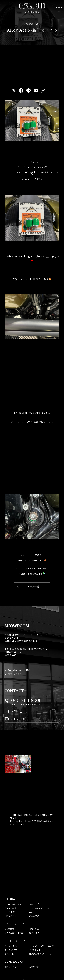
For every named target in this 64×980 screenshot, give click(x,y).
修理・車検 (34, 929)
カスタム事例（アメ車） (15, 933)
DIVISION (15, 924)
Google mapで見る (19, 670)
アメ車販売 (9, 929)
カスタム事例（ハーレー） (40, 954)
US (14, 962)
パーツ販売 (10, 912)
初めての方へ (35, 904)
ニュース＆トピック (13, 904)
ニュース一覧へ (34, 586)
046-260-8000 (27, 700)
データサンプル (11, 950)
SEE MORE (14, 674)
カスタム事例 (10, 908)
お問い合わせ (20, 711)
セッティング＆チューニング (41, 946)
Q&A (31, 912)
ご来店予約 (18, 719)
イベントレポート (37, 950)
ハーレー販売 (11, 946)
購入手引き (34, 933)
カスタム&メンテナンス (40, 908)
